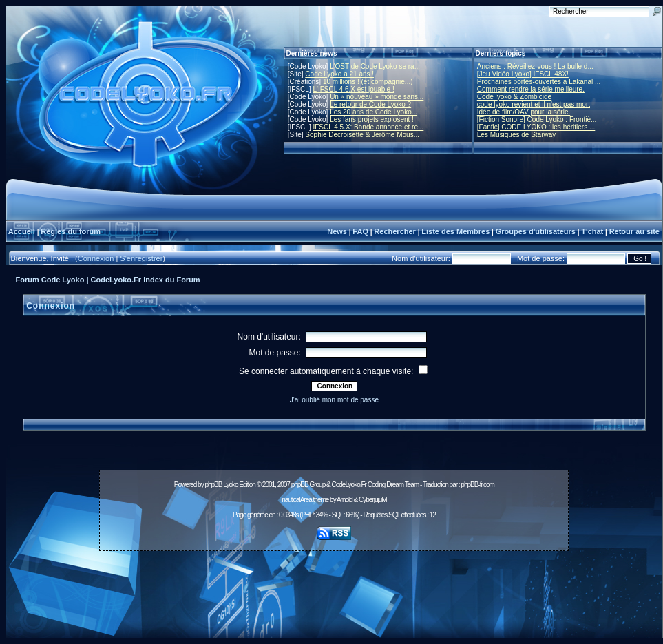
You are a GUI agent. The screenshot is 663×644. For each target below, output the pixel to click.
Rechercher (395, 231)
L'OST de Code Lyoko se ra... (375, 66)
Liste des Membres (455, 231)
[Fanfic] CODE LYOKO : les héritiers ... (536, 127)
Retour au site (634, 231)
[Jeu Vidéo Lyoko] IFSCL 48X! (523, 74)
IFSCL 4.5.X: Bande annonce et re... (368, 127)
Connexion (96, 258)
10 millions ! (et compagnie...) (368, 82)
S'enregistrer (141, 258)
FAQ (360, 231)
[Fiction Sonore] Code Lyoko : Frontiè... (537, 120)
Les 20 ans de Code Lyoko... (373, 112)
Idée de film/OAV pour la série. (524, 112)
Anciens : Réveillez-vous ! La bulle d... (535, 66)
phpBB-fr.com (477, 485)
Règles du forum (71, 231)
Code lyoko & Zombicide (514, 97)
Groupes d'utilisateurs (536, 231)
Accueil (22, 231)
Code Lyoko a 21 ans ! (339, 74)
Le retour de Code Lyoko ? (370, 104)
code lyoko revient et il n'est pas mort (534, 104)
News (337, 231)
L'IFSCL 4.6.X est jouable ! (353, 89)
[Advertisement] (334, 587)
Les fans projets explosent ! (372, 120)
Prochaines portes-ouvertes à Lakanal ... (539, 82)
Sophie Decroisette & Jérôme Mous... (362, 135)
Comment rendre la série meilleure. (531, 89)
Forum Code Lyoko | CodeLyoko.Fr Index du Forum (108, 280)
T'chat (592, 231)
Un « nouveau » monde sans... (377, 97)
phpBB (213, 485)
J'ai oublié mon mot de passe (334, 400)
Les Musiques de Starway (517, 135)
